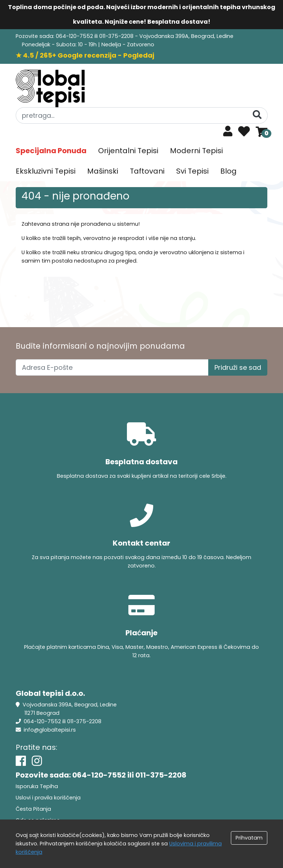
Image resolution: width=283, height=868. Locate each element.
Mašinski (103, 171)
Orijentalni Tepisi (128, 151)
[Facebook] (21, 761)
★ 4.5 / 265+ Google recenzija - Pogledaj (85, 55)
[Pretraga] (257, 115)
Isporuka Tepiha (37, 786)
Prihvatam (249, 838)
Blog (228, 171)
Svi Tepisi (192, 171)
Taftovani (147, 171)
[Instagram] (37, 761)
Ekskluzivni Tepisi (46, 171)
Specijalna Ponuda (51, 151)
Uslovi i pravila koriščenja (48, 798)
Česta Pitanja (33, 809)
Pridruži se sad (238, 367)
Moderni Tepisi (196, 151)
